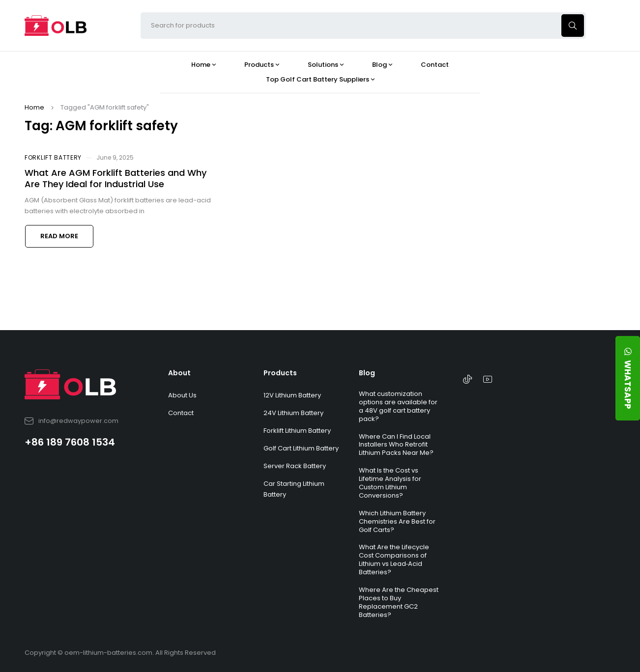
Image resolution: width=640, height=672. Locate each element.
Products (280, 373)
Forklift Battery (53, 157)
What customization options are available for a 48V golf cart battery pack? (398, 406)
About (179, 373)
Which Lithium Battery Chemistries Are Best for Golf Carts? (397, 521)
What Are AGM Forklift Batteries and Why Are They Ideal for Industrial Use (116, 178)
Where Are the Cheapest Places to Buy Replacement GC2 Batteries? (399, 602)
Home (34, 107)
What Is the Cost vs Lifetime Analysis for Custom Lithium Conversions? (390, 483)
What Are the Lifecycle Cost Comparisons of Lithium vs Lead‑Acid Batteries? (394, 560)
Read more (59, 236)
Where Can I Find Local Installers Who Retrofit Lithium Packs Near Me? (396, 445)
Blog (367, 373)
